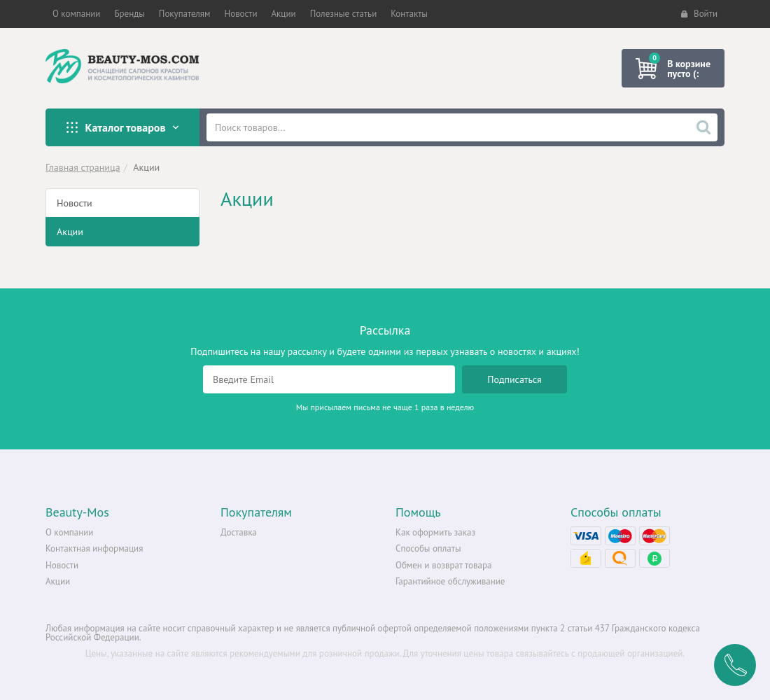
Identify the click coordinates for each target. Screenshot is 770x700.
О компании (69, 532)
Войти (699, 14)
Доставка (239, 532)
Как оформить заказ (435, 532)
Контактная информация (94, 548)
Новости (75, 203)
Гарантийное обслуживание (450, 581)
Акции (70, 232)
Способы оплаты (428, 548)
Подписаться (514, 379)
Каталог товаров (122, 127)
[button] (76, 14)
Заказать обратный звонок (735, 665)
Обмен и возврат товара (443, 565)
